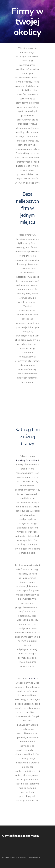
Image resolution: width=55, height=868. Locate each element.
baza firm (30, 679)
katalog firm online (27, 460)
